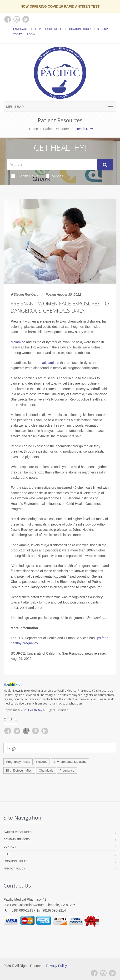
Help (37, 29)
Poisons (42, 762)
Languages (21, 29)
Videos (55, 176)
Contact (10, 847)
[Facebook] (94, 973)
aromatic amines (47, 363)
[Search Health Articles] (52, 165)
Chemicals (46, 770)
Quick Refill (54, 29)
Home (33, 129)
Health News (25, 176)
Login (31, 34)
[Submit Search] (105, 165)
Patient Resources (57, 129)
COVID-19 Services (17, 839)
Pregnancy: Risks (18, 762)
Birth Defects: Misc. (19, 770)
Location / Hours (80, 29)
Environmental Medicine (70, 762)
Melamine (18, 342)
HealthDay (35, 710)
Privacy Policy (14, 869)
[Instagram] (103, 973)
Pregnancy (67, 770)
